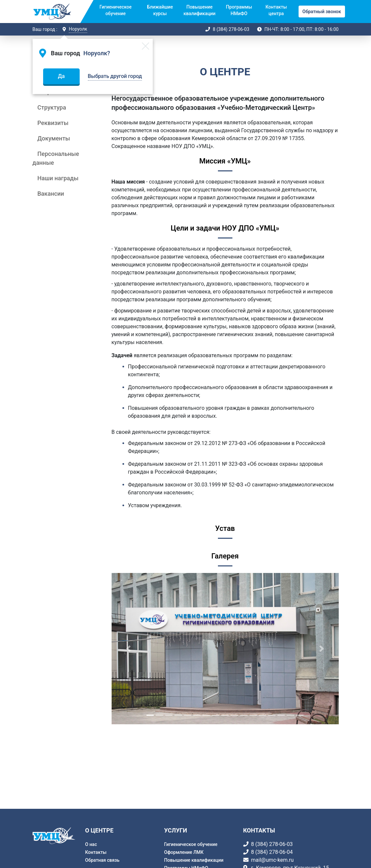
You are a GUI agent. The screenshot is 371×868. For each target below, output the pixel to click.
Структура (52, 107)
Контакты (96, 852)
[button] (129, 649)
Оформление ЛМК (184, 852)
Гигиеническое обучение (115, 10)
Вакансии (51, 194)
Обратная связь (102, 860)
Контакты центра (276, 10)
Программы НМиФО (239, 10)
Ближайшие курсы (160, 10)
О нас (91, 844)
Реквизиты (53, 123)
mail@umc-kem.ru (272, 860)
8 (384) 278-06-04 (272, 852)
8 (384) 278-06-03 (231, 29)
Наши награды (58, 178)
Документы (54, 138)
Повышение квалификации (199, 10)
